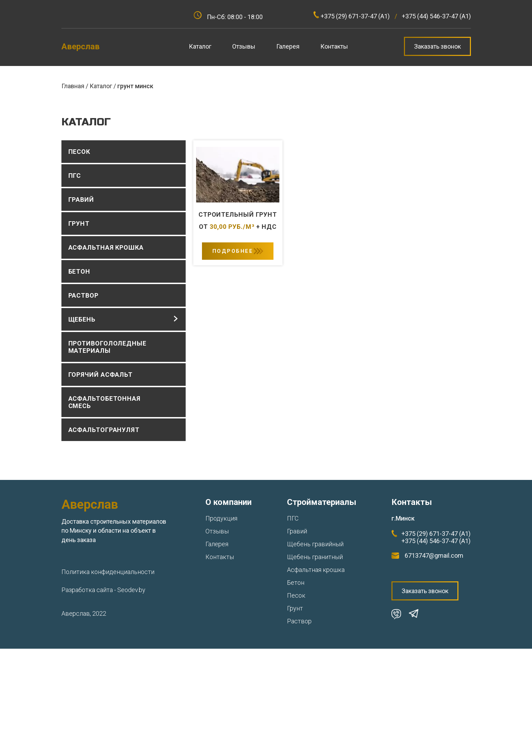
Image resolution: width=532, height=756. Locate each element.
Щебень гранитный (315, 557)
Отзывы (217, 531)
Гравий (81, 200)
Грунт (79, 223)
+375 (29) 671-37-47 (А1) (436, 534)
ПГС (75, 176)
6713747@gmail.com (434, 555)
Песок (79, 152)
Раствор (83, 295)
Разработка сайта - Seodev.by (103, 590)
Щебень (82, 319)
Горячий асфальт (101, 375)
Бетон (79, 271)
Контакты (220, 557)
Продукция (221, 518)
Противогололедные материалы (107, 347)
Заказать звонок (437, 46)
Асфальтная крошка (106, 247)
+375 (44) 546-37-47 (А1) (436, 541)
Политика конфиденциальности (108, 572)
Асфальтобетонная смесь (104, 402)
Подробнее (233, 251)
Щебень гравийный (315, 544)
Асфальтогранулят (104, 430)
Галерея (217, 544)
